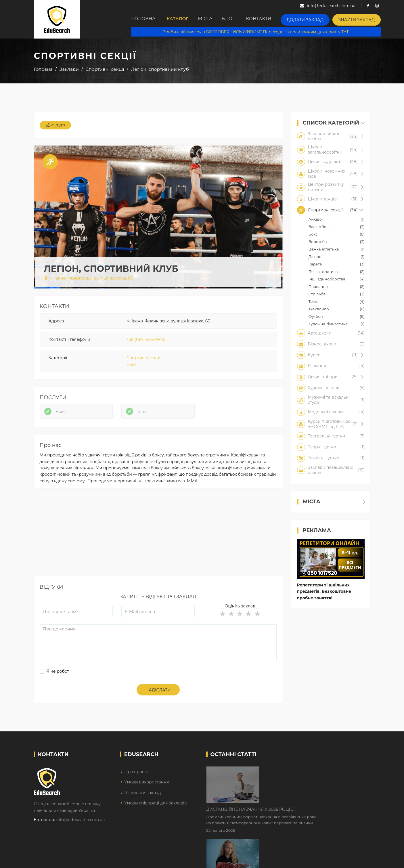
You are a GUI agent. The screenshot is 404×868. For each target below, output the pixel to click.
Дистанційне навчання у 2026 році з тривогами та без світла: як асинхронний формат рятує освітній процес (306, 778)
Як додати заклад (142, 799)
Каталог (181, 19)
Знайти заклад (365, 19)
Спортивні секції (144, 361)
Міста (213, 19)
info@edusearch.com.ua (81, 826)
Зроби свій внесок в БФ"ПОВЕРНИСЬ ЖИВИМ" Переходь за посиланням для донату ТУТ (260, 32)
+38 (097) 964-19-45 (146, 342)
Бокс (132, 367)
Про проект (136, 778)
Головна (145, 19)
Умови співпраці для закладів (155, 810)
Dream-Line (358, 860)
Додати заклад (318, 19)
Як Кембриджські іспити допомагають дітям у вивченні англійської (312, 814)
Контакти (275, 19)
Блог (241, 19)
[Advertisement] (158, 543)
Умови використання (147, 789)
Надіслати (158, 697)
